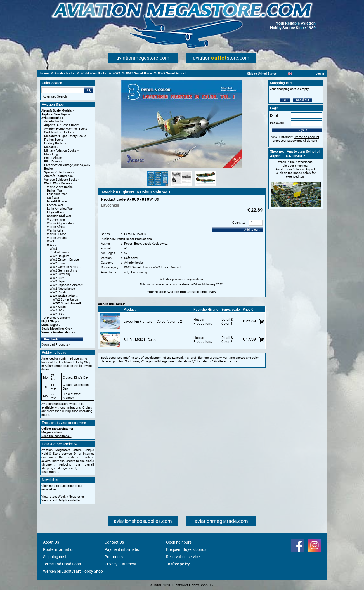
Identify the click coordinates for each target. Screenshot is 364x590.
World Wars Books (57, 183)
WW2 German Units (63, 271)
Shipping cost (55, 557)
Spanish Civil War (59, 216)
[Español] (297, 74)
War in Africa (56, 227)
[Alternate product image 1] (158, 187)
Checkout (303, 100)
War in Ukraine (57, 238)
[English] (290, 74)
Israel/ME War (57, 201)
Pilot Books (52, 161)
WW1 (51, 241)
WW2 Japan (58, 281)
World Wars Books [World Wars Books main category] (60, 187)
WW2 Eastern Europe (64, 260)
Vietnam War (56, 220)
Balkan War (55, 191)
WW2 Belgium (60, 256)
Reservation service (183, 557)
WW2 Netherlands (62, 289)
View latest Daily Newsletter (61, 500)
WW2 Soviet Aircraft (67, 303)
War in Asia (55, 231)
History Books (54, 143)
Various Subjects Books (61, 180)
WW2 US (56, 314)
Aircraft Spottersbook (59, 176)
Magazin (50, 147)
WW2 (51, 245)
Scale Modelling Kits (56, 329)
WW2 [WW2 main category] (53, 249)
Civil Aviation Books (58, 132)
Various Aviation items (57, 332)
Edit (285, 100)
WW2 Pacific (59, 292)
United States (267, 74)
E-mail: (275, 116)
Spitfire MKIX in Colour (141, 340)
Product (130, 310)
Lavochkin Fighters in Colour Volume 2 (153, 322)
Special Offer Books (58, 172)
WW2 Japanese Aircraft (66, 285)
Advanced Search (55, 97)
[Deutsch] (304, 74)
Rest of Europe (60, 252)
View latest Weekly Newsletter (63, 497)
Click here (310, 141)
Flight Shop (49, 321)
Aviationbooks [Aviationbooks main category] (54, 121)
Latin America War (60, 209)
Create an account (307, 137)
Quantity (238, 223)
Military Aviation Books (60, 151)
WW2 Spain (58, 307)
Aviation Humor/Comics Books (66, 129)
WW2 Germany (60, 274)
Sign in (302, 130)
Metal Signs (50, 325)
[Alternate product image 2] (182, 187)
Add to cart (252, 230)
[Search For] (63, 90)
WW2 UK (56, 311)
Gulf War (53, 198)
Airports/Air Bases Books (62, 125)
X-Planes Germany (57, 318)
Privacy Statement (120, 564)
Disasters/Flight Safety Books (65, 136)
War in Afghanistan (60, 223)
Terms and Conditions (62, 564)
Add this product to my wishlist (182, 279)
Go (89, 90)
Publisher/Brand (206, 310)
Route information (59, 549)
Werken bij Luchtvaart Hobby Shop (73, 571)
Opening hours (179, 542)
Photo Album (53, 158)
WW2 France (59, 263)
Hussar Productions (138, 239)
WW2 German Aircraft (65, 267)
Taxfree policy (178, 564)
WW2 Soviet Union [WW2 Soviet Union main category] (65, 300)
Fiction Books (54, 140)
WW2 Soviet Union (63, 296)
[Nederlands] (283, 74)
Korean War (55, 205)
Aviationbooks (51, 118)
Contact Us (114, 542)
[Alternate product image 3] (205, 187)
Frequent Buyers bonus (186, 549)
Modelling (51, 154)
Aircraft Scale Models (57, 111)
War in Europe (57, 234)
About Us (51, 542)
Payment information (123, 549)
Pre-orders (114, 557)
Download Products (55, 345)
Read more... (50, 472)
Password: (277, 123)
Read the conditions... (56, 436)
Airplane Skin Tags (54, 114)
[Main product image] (182, 167)
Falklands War (57, 194)
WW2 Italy (57, 278)
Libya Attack (56, 212)
